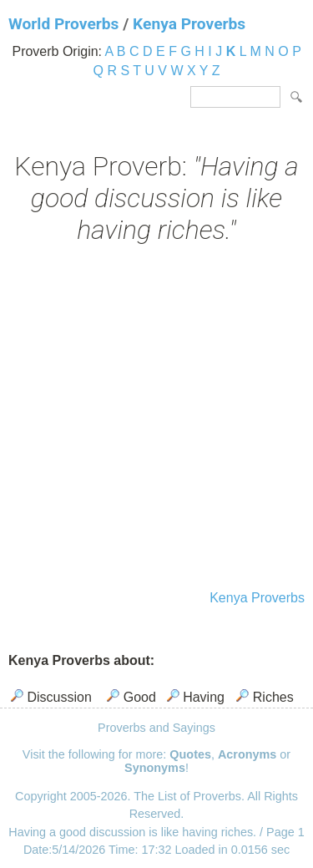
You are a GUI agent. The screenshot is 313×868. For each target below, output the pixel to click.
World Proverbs (63, 24)
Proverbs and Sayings (156, 728)
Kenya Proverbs (189, 24)
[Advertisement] (156, 419)
